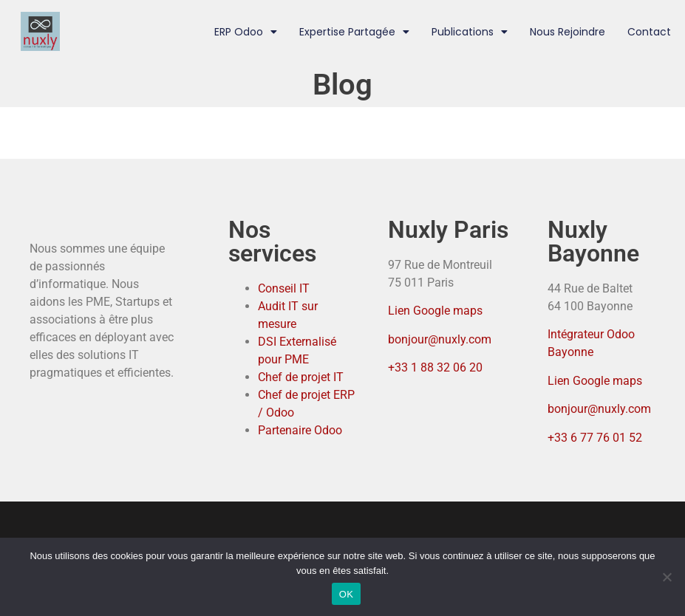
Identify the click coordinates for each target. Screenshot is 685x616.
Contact (649, 32)
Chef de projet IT (301, 377)
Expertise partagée (354, 32)
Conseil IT (284, 288)
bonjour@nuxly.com (440, 339)
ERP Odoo (246, 32)
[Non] (667, 577)
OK (346, 594)
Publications (470, 32)
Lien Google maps (435, 311)
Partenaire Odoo (300, 430)
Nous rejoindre (568, 32)
